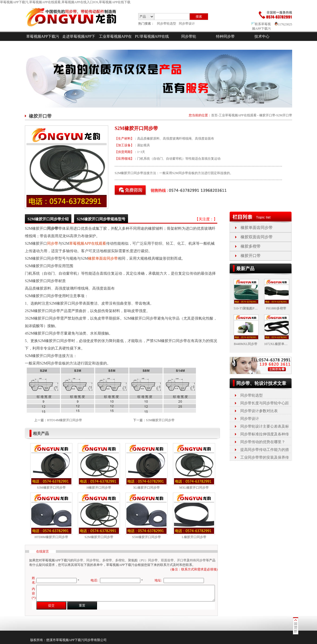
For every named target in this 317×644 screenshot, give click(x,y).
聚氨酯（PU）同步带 (143, 560)
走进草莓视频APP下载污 (79, 41)
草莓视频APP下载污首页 (43, 41)
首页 (214, 115)
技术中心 (262, 37)
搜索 (199, 17)
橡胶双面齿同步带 (257, 237)
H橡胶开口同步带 (99, 488)
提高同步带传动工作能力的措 (265, 450)
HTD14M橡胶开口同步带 (65, 420)
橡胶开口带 (267, 115)
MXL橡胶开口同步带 (194, 488)
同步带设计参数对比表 (259, 411)
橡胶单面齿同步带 (103, 258)
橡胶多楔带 (251, 246)
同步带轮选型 (167, 24)
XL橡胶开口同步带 (146, 488)
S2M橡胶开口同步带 (99, 537)
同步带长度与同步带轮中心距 (265, 403)
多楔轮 (120, 560)
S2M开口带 (284, 115)
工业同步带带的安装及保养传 (265, 457)
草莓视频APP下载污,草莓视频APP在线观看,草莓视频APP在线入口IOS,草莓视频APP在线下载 (65, 2)
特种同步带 (225, 37)
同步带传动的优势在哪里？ (263, 442)
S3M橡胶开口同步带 (160, 420)
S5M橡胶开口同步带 (146, 537)
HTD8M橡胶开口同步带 (51, 537)
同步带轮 (189, 37)
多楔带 (107, 560)
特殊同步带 (198, 560)
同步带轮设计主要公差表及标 (265, 426)
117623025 (283, 24)
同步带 (53, 244)
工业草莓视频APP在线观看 (115, 41)
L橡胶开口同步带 (194, 537)
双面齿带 (167, 560)
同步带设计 (187, 24)
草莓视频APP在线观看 (88, 244)
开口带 (182, 560)
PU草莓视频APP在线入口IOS (152, 41)
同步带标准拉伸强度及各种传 (265, 434)
